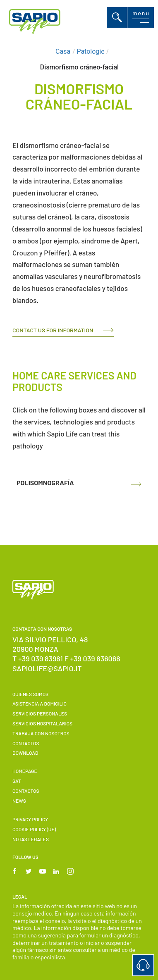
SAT (17, 781)
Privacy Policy (30, 819)
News (19, 801)
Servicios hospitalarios (42, 723)
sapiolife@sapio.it (47, 668)
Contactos (26, 743)
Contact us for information (53, 330)
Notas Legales (31, 839)
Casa (63, 51)
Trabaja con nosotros (41, 733)
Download (25, 753)
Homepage (25, 771)
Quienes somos (30, 694)
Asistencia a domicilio (39, 703)
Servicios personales (40, 713)
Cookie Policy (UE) (34, 829)
